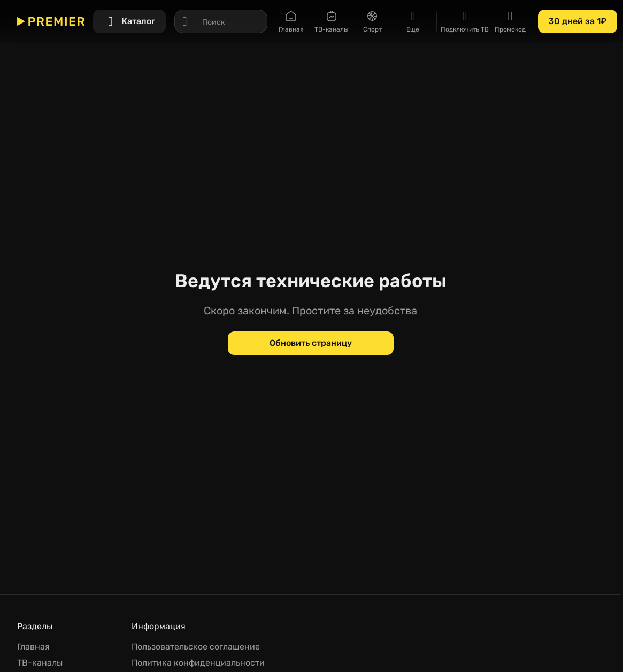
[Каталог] (129, 21)
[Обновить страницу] (311, 343)
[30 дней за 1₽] (578, 21)
